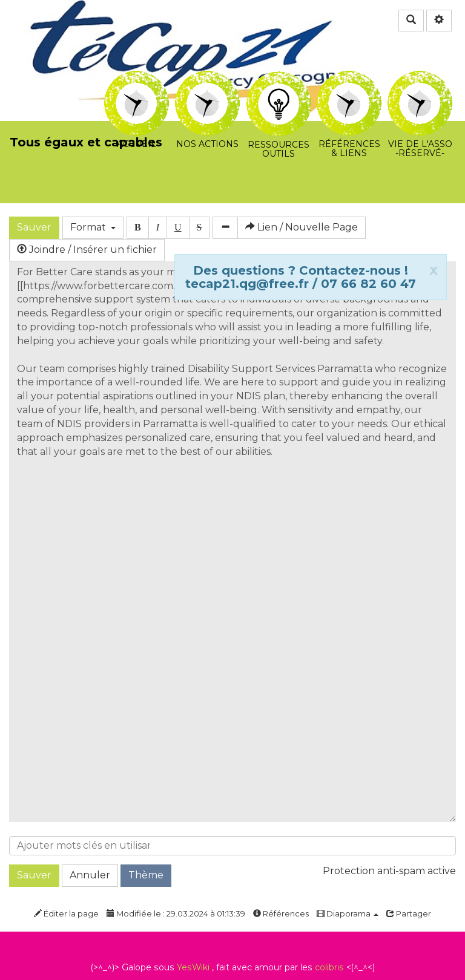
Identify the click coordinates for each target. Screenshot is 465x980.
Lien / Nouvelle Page (302, 227)
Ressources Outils (279, 86)
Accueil (137, 79)
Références (281, 913)
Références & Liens (349, 79)
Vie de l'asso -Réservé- (420, 79)
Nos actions (207, 79)
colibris (329, 967)
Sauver (34, 227)
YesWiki (193, 967)
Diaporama (348, 913)
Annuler (90, 875)
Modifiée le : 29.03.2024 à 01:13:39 (176, 913)
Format (93, 227)
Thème (146, 875)
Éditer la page (66, 913)
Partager (409, 913)
